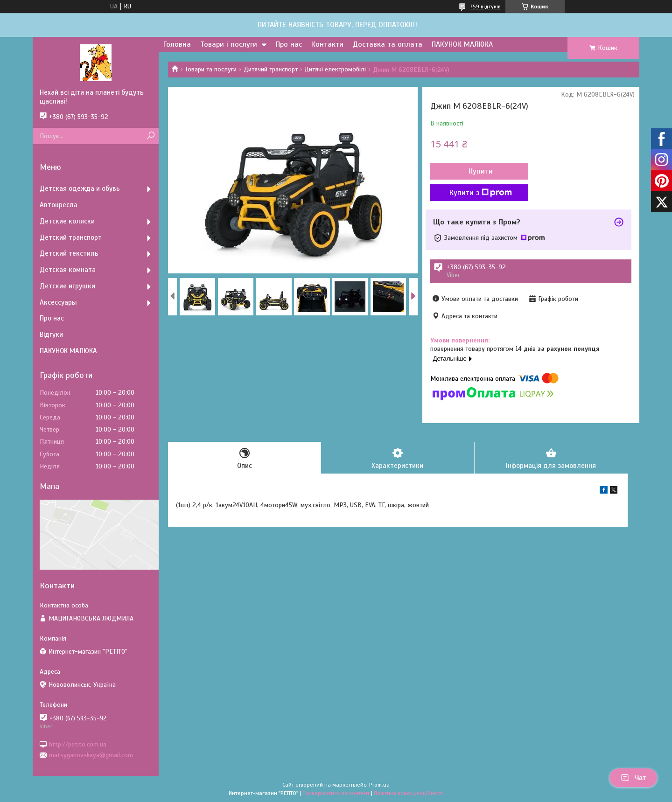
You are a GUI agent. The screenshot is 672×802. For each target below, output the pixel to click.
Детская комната (68, 270)
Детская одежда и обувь (80, 188)
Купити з (481, 193)
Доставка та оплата (388, 44)
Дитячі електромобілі (335, 69)
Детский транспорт (71, 237)
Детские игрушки (67, 286)
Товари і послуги (229, 44)
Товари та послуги (211, 69)
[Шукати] (150, 136)
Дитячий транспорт (271, 69)
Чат (633, 778)
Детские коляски (67, 221)
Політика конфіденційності (409, 793)
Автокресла (59, 205)
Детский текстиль (69, 253)
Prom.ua (379, 785)
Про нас (289, 44)
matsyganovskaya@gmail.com (91, 755)
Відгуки (51, 335)
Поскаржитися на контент (336, 793)
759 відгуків (485, 7)
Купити (481, 171)
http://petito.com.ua (78, 744)
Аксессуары (58, 302)
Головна (177, 44)
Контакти (327, 44)
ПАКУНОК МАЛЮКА (462, 44)
